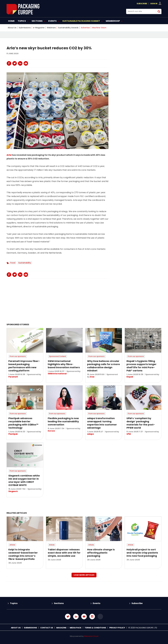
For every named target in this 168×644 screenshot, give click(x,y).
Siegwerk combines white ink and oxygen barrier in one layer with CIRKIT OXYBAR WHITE (24, 480)
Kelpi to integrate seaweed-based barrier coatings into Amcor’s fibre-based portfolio (23, 554)
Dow (92, 377)
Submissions (25, 28)
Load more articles (84, 575)
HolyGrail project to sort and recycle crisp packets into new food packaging (142, 553)
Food (13, 263)
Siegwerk (13, 491)
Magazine (61, 628)
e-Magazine (39, 28)
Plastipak (13, 434)
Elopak (130, 377)
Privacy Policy (117, 628)
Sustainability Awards (68, 28)
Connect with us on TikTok (100, 617)
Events (97, 603)
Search (159, 11)
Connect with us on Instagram (92, 617)
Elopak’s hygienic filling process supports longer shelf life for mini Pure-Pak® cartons (141, 366)
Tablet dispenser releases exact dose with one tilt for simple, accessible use (64, 553)
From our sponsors (18, 356)
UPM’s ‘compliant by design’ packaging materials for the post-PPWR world (141, 423)
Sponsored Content (57, 356)
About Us (12, 28)
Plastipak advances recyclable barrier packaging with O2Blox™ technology (23, 423)
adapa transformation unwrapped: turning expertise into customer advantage (102, 423)
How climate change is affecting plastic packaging (101, 553)
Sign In (154, 4)
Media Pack (76, 628)
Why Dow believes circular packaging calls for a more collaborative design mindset (103, 366)
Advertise (85, 28)
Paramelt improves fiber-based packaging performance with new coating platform (24, 366)
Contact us (47, 628)
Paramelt (13, 377)
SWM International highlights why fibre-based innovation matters (64, 364)
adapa (90, 434)
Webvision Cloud (91, 636)
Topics (14, 603)
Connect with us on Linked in (76, 617)
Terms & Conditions (95, 628)
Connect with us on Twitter (68, 617)
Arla (9, 155)
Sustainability (25, 263)
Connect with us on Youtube (84, 617)
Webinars (51, 28)
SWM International (57, 374)
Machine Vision (99, 28)
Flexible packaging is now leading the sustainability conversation (63, 421)
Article (12, 545)
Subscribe (142, 4)
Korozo (51, 431)
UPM (129, 434)
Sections (59, 603)
